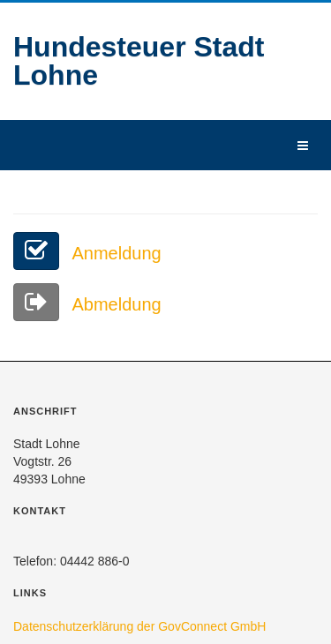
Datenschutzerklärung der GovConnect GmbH (139, 626)
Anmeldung (87, 253)
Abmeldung (87, 304)
